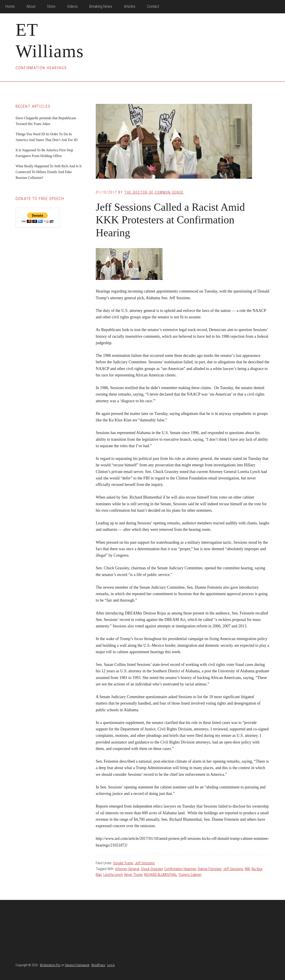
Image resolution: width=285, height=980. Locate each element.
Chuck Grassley (152, 869)
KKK (247, 869)
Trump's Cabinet (190, 875)
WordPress (98, 965)
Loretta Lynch (113, 875)
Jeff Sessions (145, 863)
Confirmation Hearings (180, 869)
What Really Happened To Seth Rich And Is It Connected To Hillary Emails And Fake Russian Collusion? (49, 172)
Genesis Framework (77, 965)
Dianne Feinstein (210, 869)
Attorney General (127, 869)
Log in (111, 965)
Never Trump (133, 875)
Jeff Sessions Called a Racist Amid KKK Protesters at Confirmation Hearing (170, 220)
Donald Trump (123, 863)
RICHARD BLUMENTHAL (160, 875)
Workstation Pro (50, 965)
